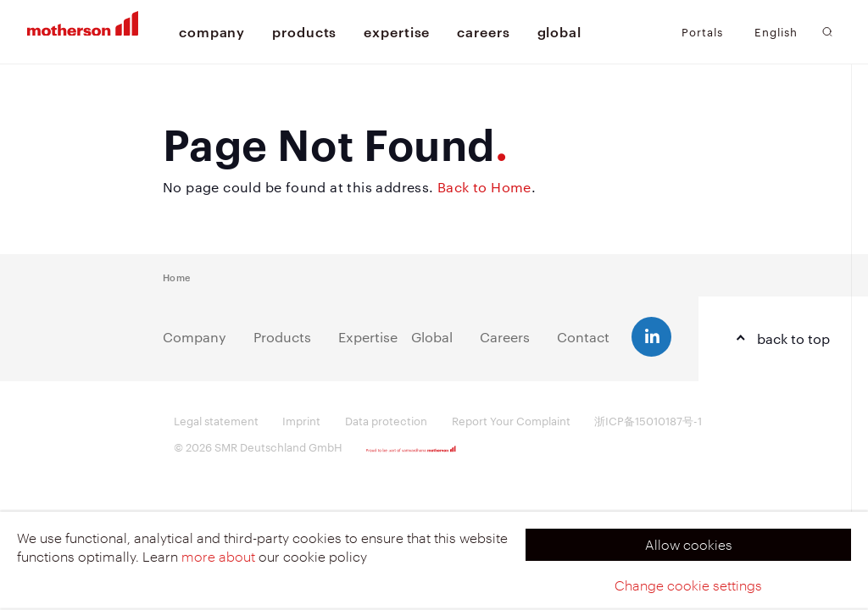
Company (195, 337)
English (776, 32)
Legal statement (216, 420)
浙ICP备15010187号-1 (648, 420)
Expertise (368, 337)
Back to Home (484, 187)
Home (176, 277)
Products (282, 337)
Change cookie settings (688, 585)
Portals (702, 31)
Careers (505, 337)
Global (432, 337)
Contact (583, 337)
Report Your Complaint (511, 420)
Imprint (301, 420)
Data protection (386, 420)
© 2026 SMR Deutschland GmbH (258, 446)
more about (218, 556)
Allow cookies (689, 544)
